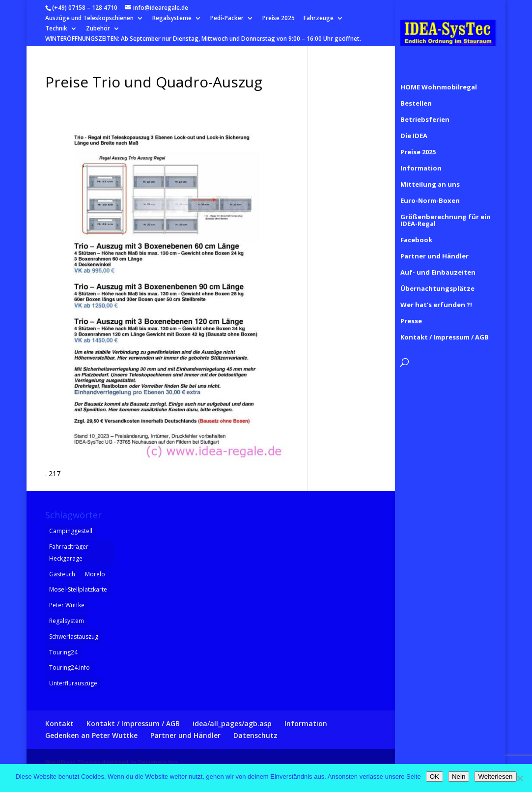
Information (421, 157)
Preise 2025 (279, 19)
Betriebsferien (425, 109)
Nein (459, 777)
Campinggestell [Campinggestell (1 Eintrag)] (71, 531)
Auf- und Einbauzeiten (438, 261)
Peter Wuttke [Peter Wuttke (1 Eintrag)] (67, 605)
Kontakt (59, 723)
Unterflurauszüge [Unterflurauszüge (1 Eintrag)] (73, 683)
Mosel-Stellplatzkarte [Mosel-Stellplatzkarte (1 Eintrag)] (78, 589)
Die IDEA (414, 125)
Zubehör (98, 29)
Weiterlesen (495, 777)
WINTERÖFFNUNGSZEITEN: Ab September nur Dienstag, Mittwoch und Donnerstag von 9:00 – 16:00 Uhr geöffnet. (203, 39)
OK (434, 777)
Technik (56, 29)
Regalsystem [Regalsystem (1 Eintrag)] (67, 621)
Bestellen (416, 92)
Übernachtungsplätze (437, 278)
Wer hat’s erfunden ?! (436, 294)
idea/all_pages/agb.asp (232, 723)
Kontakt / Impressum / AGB (445, 326)
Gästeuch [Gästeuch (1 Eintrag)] (62, 574)
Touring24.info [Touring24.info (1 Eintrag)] (70, 667)
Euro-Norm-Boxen (430, 190)
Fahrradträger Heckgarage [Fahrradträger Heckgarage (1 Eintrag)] (69, 552)
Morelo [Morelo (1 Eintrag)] (95, 574)
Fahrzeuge (319, 19)
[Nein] (520, 778)
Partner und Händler (434, 245)
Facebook (416, 229)
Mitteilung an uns (430, 173)
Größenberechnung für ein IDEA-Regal (446, 209)
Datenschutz (255, 735)
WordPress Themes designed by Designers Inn (112, 762)
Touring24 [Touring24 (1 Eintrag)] (63, 652)
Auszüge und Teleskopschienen (89, 19)
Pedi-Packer (227, 19)
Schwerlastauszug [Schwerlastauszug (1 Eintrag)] (74, 636)
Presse (411, 310)
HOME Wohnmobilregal (439, 76)
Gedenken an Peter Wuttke (91, 735)
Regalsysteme (172, 19)
